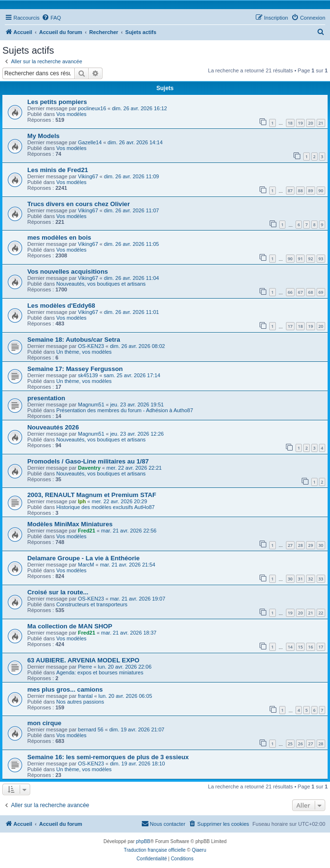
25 (290, 744)
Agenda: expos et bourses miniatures (100, 672)
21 (321, 123)
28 (300, 545)
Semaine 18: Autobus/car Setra (74, 340)
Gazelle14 (90, 142)
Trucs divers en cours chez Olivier (79, 204)
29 (310, 545)
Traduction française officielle (155, 850)
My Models (43, 136)
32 (310, 579)
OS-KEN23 (91, 346)
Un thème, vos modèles (84, 352)
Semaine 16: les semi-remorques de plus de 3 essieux (108, 757)
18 (290, 123)
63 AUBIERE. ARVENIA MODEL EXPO (83, 660)
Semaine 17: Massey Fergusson (75, 369)
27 (290, 545)
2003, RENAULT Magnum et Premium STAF (92, 495)
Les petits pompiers (57, 102)
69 (321, 292)
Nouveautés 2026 (53, 427)
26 (300, 744)
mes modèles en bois (59, 237)
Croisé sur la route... (58, 592)
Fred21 (87, 531)
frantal (85, 696)
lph (82, 501)
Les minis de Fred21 (58, 170)
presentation (46, 398)
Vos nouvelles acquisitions (68, 272)
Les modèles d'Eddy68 (61, 306)
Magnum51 (91, 405)
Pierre (85, 667)
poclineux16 (92, 108)
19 (300, 123)
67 (300, 292)
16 (310, 647)
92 (310, 259)
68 (310, 292)
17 (290, 326)
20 (310, 123)
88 (300, 191)
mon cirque (44, 723)
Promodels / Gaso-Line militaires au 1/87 (88, 461)
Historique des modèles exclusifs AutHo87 (106, 507)
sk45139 (88, 375)
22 (321, 613)
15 (300, 647)
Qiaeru (199, 850)
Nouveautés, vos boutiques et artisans (101, 284)
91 (300, 259)
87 (290, 191)
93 (321, 259)
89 (310, 191)
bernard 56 (91, 729)
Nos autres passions (80, 702)
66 (290, 292)
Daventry (89, 468)
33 (321, 579)
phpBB (143, 841)
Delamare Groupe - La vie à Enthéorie (84, 558)
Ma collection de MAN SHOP (70, 626)
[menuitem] (51, 18)
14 (290, 647)
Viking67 (88, 176)
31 (300, 579)
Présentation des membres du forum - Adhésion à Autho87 (125, 410)
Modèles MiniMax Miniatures (70, 524)
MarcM (86, 565)
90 (321, 191)
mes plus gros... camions (65, 689)
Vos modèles (72, 114)
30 (321, 545)
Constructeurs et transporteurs (92, 604)
